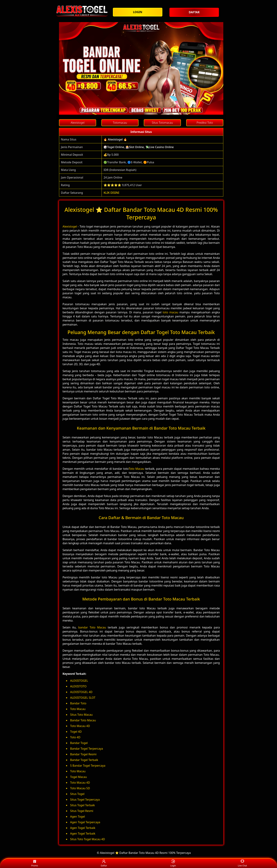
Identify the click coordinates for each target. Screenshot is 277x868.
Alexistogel (70, 226)
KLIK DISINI (111, 193)
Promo (35, 863)
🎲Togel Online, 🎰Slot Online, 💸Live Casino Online (139, 147)
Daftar (104, 863)
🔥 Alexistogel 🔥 (115, 139)
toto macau (170, 312)
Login (173, 863)
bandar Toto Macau (92, 627)
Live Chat (242, 863)
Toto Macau (136, 469)
